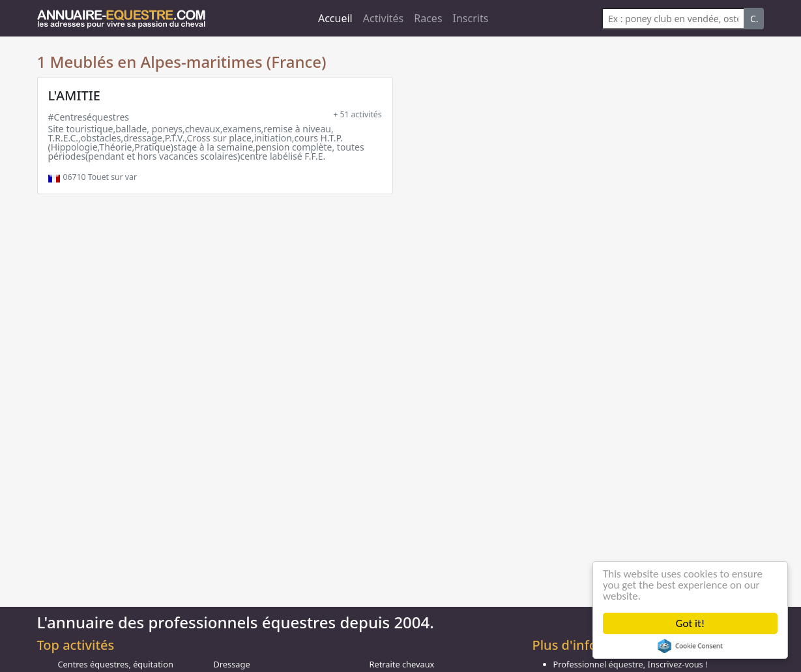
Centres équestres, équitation (116, 664)
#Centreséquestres (89, 117)
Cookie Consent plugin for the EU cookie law (690, 646)
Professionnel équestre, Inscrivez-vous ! (631, 664)
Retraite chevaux (402, 664)
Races (428, 18)
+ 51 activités (357, 114)
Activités (384, 18)
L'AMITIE (74, 95)
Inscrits (471, 18)
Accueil (335, 18)
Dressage (232, 664)
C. (754, 19)
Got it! (690, 623)
